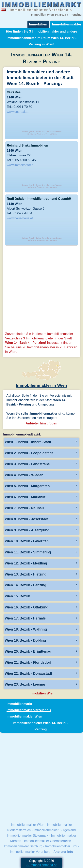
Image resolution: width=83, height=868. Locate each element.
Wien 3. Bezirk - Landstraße (27, 464)
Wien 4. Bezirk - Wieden (24, 475)
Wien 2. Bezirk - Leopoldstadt (29, 453)
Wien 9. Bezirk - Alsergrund (27, 530)
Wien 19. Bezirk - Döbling (25, 640)
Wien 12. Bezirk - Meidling (26, 563)
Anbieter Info (63, 852)
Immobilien (38, 24)
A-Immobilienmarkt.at (42, 865)
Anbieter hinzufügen (41, 423)
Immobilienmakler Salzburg (23, 846)
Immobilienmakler (67, 24)
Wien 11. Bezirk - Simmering (28, 552)
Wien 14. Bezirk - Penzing (25, 585)
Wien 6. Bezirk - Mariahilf (25, 497)
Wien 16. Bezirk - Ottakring (27, 607)
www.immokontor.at (21, 165)
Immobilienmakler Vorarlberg (30, 852)
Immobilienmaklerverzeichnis (29, 710)
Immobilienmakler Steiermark (28, 835)
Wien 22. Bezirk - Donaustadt (28, 674)
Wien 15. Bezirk (17, 596)
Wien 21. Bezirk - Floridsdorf (28, 662)
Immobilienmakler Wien (24, 716)
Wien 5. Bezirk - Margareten (27, 486)
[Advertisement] (41, 289)
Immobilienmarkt (19, 704)
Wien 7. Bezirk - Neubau (24, 508)
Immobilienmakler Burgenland (55, 830)
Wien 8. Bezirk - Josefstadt (27, 519)
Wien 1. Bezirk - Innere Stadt (28, 442)
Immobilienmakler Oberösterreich (48, 841)
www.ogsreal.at (18, 112)
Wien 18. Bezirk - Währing (26, 629)
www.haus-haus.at (20, 218)
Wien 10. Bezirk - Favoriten (27, 541)
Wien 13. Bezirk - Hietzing (26, 574)
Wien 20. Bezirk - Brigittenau (28, 651)
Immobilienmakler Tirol (61, 846)
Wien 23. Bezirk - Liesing (25, 684)
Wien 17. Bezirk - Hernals (25, 618)
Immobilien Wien (41, 693)
